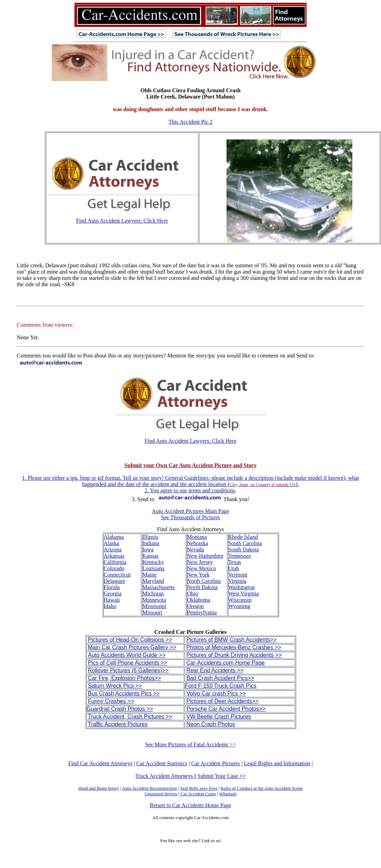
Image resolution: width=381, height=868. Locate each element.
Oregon (195, 606)
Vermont (238, 575)
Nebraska (197, 543)
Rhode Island (243, 537)
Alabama (114, 537)
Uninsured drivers (161, 794)
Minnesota (154, 600)
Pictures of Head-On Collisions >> (130, 640)
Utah (234, 568)
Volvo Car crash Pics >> (216, 693)
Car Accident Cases (198, 794)
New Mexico (202, 568)
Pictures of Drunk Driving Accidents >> (234, 655)
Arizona (113, 549)
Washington (242, 587)
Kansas (150, 556)
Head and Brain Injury (99, 788)
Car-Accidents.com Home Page (225, 663)
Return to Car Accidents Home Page (190, 805)
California (115, 562)
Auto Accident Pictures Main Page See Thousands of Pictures (190, 514)
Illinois (150, 537)
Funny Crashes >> (111, 701)
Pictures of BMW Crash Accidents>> (231, 640)
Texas (235, 562)
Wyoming (239, 606)
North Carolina (204, 581)
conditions (224, 490)
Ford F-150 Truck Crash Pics (221, 686)
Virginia (237, 581)
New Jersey (200, 562)
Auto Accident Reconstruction (149, 788)
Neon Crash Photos (211, 724)
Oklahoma (199, 600)
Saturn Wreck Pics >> (115, 686)
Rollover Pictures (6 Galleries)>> (128, 670)
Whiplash (228, 794)
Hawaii (112, 600)
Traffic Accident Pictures (118, 724)
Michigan (153, 594)
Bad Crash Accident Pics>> (220, 678)
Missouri (152, 612)
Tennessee (240, 556)
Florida (112, 587)
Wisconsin (240, 600)
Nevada (196, 549)
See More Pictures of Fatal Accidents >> (190, 744)
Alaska (112, 543)
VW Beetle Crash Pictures (219, 717)
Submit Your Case (222, 776)
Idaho (110, 606)
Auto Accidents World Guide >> (127, 655)
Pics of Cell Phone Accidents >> (128, 663)
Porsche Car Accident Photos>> (226, 709)
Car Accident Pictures (216, 763)
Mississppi (154, 606)
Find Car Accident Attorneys (100, 763)
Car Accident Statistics (162, 763)
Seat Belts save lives (199, 788)
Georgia (113, 594)
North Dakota (202, 587)
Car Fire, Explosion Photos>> (125, 678)
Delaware (114, 581)
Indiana (151, 543)
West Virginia (243, 594)
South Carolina (245, 543)
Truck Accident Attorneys (165, 776)
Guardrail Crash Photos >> (120, 709)
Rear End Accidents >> (215, 670)
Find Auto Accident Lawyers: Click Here (122, 221)
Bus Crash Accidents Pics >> (124, 693)
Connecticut (117, 575)
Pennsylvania (202, 612)
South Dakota (244, 549)
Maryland (153, 581)
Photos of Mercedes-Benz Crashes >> (234, 647)
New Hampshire (205, 556)
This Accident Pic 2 (190, 122)
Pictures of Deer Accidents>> (222, 701)
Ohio (193, 594)
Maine (149, 575)
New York (198, 575)
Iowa (148, 549)
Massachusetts (158, 587)
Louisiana (153, 568)
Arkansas (114, 556)
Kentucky (153, 562)
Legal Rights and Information (277, 763)
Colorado (114, 568)
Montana (197, 537)
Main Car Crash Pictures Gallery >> (132, 647)
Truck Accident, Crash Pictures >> (130, 717)
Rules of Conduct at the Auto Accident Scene (262, 788)
